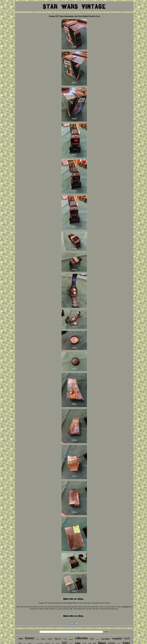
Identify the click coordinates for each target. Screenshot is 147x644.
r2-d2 (65, 639)
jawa (38, 639)
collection (81, 638)
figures (58, 639)
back (127, 638)
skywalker (106, 639)
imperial (71, 639)
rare (21, 639)
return (43, 639)
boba (92, 639)
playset (98, 639)
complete (117, 638)
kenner (30, 638)
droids (50, 639)
